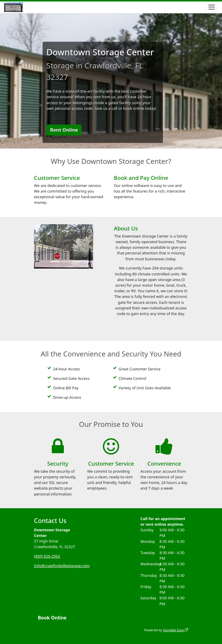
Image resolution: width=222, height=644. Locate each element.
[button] (40, 246)
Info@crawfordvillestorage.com (62, 566)
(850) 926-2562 (47, 556)
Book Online (52, 618)
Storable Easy (176, 630)
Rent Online (64, 130)
